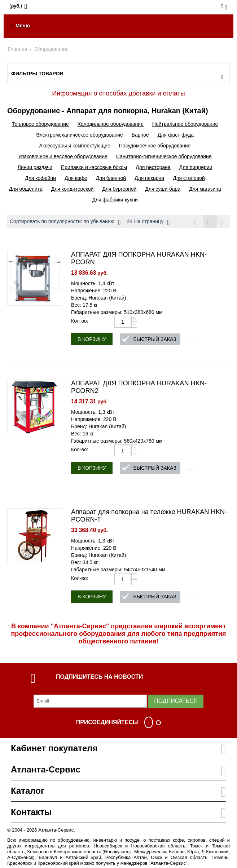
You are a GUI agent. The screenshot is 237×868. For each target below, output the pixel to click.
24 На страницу (148, 222)
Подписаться (176, 701)
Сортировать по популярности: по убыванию (65, 222)
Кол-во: (80, 321)
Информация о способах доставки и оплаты (118, 93)
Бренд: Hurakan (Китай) (98, 298)
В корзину (92, 340)
